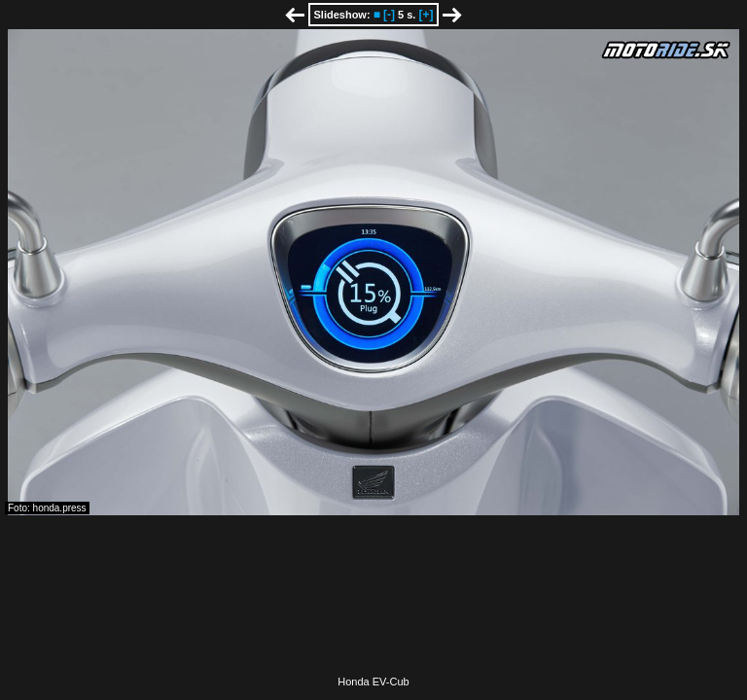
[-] (389, 15)
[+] (426, 15)
